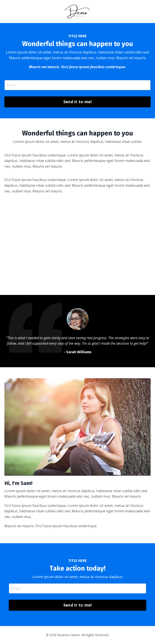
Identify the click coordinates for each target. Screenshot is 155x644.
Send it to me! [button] (78, 102)
